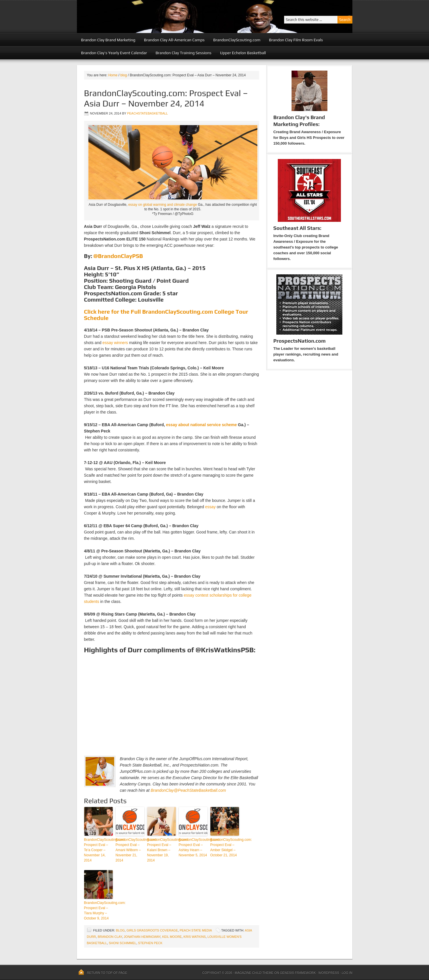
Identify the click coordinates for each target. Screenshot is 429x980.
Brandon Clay (110, 937)
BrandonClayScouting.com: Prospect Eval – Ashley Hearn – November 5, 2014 (193, 847)
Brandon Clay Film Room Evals (296, 40)
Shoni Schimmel (123, 943)
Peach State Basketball (147, 17)
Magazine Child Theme (254, 973)
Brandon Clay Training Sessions (184, 53)
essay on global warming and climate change (163, 205)
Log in (347, 973)
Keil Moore (172, 937)
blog (120, 930)
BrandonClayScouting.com (237, 40)
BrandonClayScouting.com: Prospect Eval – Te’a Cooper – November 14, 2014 (98, 850)
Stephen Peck (150, 943)
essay (210, 507)
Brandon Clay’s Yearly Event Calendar (114, 53)
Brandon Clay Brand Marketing (108, 40)
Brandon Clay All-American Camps (174, 40)
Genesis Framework (298, 973)
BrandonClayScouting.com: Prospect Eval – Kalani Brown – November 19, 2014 (162, 850)
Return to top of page (107, 973)
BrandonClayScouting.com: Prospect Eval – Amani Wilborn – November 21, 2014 (130, 850)
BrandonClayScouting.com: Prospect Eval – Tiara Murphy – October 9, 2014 (98, 911)
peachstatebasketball (147, 113)
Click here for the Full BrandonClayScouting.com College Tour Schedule (166, 315)
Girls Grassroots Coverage (152, 930)
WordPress (329, 973)
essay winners (115, 343)
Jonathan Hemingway (142, 937)
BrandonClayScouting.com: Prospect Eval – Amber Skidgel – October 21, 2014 (225, 847)
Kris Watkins (195, 937)
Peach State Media (196, 930)
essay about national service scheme (202, 425)
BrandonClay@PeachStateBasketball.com (188, 790)
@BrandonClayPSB (118, 256)
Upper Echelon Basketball (243, 53)
